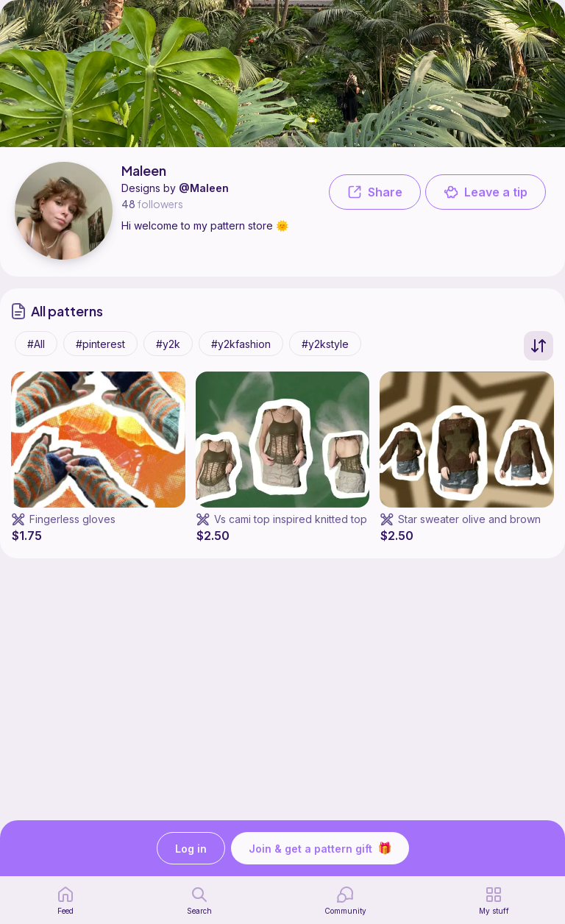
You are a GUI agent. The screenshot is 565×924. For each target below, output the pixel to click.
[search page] (199, 900)
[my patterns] (494, 900)
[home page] (65, 900)
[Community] (345, 900)
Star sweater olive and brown (469, 519)
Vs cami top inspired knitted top (291, 519)
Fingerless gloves (72, 519)
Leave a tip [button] (486, 192)
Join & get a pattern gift (320, 848)
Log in (191, 849)
